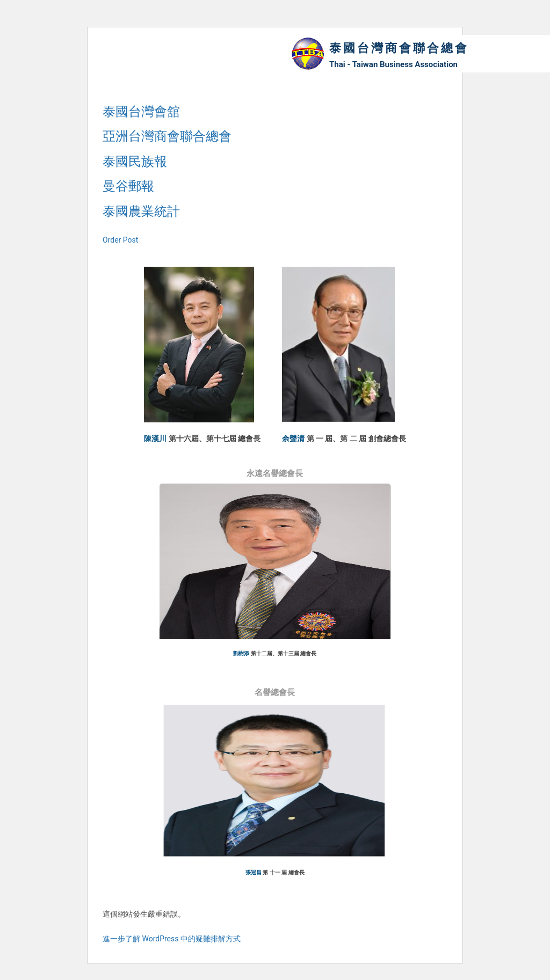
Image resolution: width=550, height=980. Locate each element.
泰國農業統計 (141, 211)
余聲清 (293, 438)
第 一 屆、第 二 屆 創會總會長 (356, 438)
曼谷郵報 (128, 186)
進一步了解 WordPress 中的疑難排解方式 (172, 940)
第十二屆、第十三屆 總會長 (284, 654)
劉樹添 (241, 654)
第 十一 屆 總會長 (283, 873)
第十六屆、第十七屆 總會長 (215, 438)
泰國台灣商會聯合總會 (399, 48)
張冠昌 (254, 873)
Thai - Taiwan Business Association (393, 64)
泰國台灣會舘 (141, 112)
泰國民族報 (135, 162)
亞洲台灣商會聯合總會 (167, 136)
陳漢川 (155, 438)
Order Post (120, 240)
